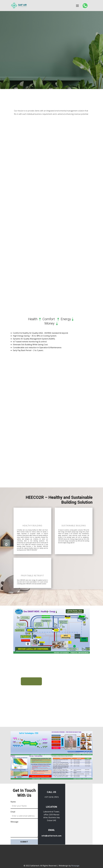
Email (13, 812)
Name (13, 802)
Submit (24, 842)
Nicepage (75, 866)
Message (14, 822)
